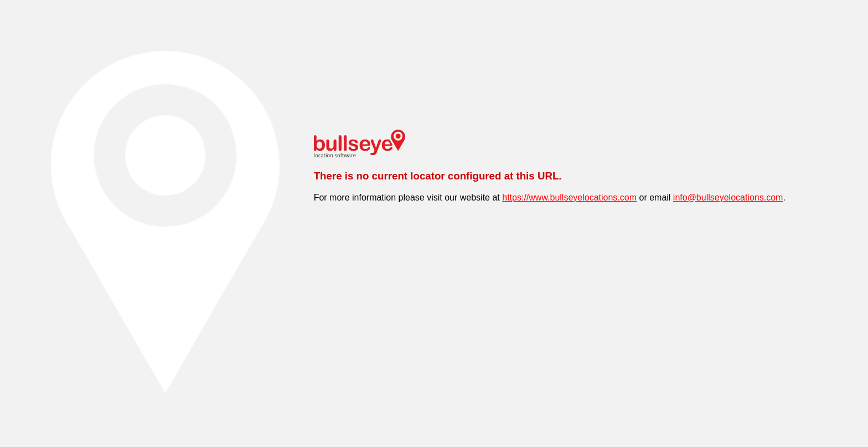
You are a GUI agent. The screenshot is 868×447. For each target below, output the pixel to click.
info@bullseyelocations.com (728, 197)
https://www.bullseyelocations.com (569, 197)
